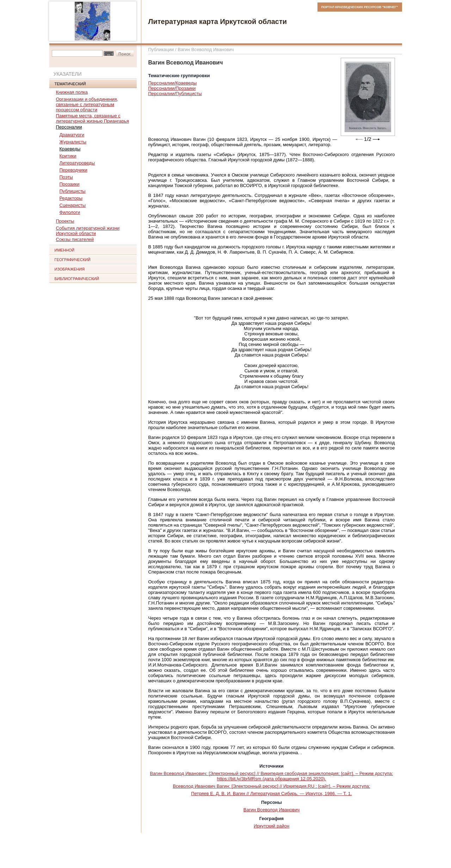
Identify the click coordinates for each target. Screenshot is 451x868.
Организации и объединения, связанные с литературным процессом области (87, 104)
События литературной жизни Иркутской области (88, 231)
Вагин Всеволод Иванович (271, 810)
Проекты (65, 221)
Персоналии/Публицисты (175, 94)
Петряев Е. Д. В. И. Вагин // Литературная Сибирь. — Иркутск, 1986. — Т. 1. (271, 793)
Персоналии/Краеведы (173, 83)
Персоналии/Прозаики (172, 88)
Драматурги (72, 135)
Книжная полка (72, 92)
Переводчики (73, 170)
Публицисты (73, 191)
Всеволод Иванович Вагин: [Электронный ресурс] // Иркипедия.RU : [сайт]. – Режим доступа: (271, 786)
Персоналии (69, 127)
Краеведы (70, 149)
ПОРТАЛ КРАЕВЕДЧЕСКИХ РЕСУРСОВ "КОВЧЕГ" (360, 7)
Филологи (70, 212)
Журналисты (73, 142)
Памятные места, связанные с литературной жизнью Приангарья (92, 118)
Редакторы (71, 198)
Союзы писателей (75, 239)
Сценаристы (73, 205)
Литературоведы (77, 163)
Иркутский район (271, 826)
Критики (68, 156)
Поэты (66, 177)
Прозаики (70, 184)
